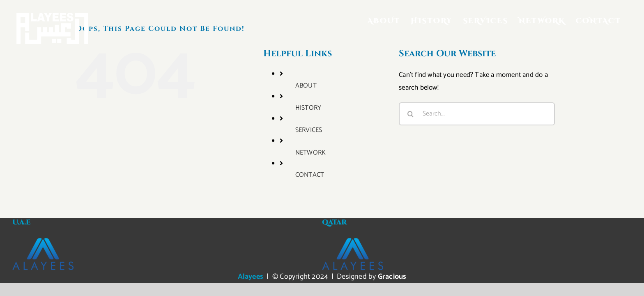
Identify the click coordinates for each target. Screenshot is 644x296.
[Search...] (477, 114)
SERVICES (309, 130)
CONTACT (310, 175)
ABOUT (306, 86)
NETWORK (310, 153)
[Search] (410, 114)
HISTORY (308, 108)
